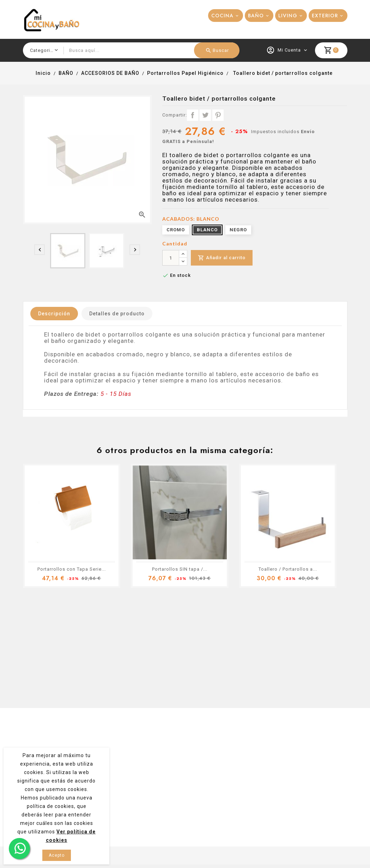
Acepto (57, 855)
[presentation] (40, 250)
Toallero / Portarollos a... (288, 569)
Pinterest (218, 115)
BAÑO (256, 16)
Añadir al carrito (222, 258)
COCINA (222, 16)
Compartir (193, 115)
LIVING (288, 16)
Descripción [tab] (54, 314)
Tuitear (205, 115)
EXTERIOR (325, 16)
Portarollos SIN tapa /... (180, 569)
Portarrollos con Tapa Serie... (72, 569)
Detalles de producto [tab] (117, 314)
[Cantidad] (171, 258)
